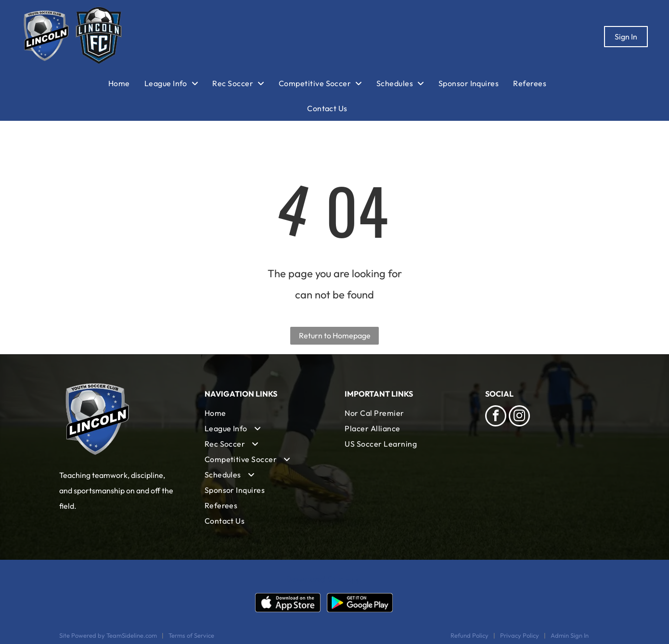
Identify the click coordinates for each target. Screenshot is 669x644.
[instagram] (519, 417)
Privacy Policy (520, 635)
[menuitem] (126, 83)
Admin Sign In (570, 635)
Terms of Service (191, 635)
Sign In (626, 37)
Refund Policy (470, 635)
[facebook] (496, 417)
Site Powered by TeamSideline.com (108, 635)
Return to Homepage (335, 335)
